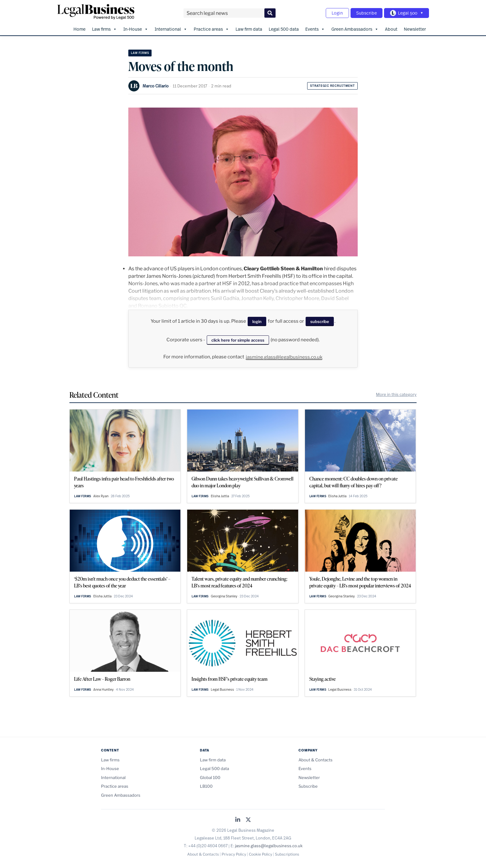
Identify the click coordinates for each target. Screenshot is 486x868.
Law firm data (249, 28)
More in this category (396, 394)
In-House (136, 28)
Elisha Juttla (220, 495)
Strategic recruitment (332, 85)
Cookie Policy (261, 854)
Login (335, 13)
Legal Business (222, 689)
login (257, 321)
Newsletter (415, 28)
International (171, 28)
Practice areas (211, 28)
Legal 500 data (284, 28)
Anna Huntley (104, 689)
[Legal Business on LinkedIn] (238, 819)
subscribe (320, 321)
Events (315, 28)
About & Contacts (316, 759)
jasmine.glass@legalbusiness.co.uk (284, 356)
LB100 (206, 786)
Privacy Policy (234, 854)
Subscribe (365, 13)
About (391, 28)
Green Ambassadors (355, 28)
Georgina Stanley (224, 595)
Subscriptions (287, 854)
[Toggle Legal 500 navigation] (406, 13)
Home (80, 28)
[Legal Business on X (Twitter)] (248, 819)
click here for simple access (238, 339)
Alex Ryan (101, 495)
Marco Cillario (156, 85)
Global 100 (210, 777)
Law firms (104, 28)
